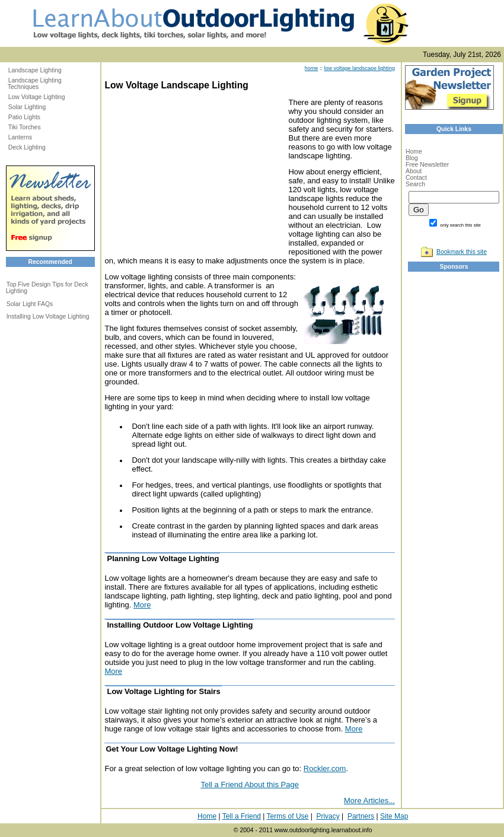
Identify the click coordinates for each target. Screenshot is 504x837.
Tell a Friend (242, 816)
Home (414, 152)
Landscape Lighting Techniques (35, 84)
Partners (361, 816)
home (312, 68)
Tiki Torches (25, 127)
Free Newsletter (427, 165)
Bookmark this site (462, 252)
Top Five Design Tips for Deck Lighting (47, 288)
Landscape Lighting (35, 70)
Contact (416, 178)
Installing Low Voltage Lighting (48, 316)
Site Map (394, 816)
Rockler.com (325, 768)
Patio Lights (24, 117)
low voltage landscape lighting (359, 68)
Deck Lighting (27, 147)
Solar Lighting (27, 107)
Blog (412, 158)
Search (415, 184)
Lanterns (20, 137)
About (414, 171)
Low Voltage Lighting (37, 97)
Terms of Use (288, 816)
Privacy (328, 816)
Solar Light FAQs (30, 304)
